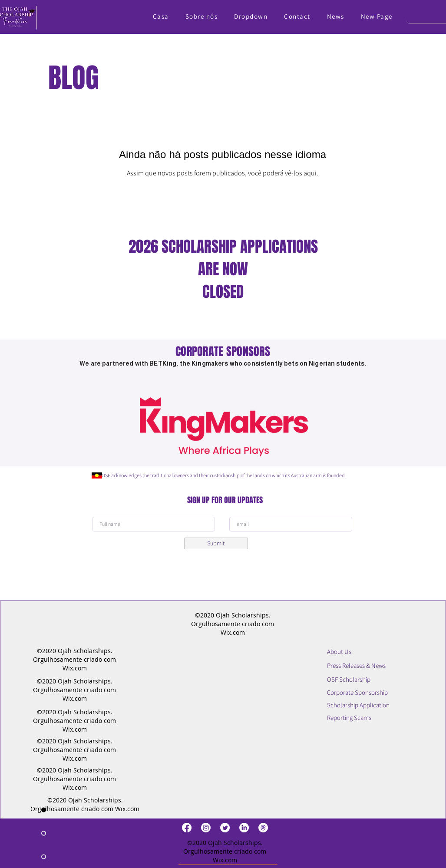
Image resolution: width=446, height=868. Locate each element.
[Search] (419, 15)
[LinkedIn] (244, 828)
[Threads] (263, 828)
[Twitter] (225, 828)
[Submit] (216, 543)
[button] (251, 16)
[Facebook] (187, 828)
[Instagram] (206, 828)
